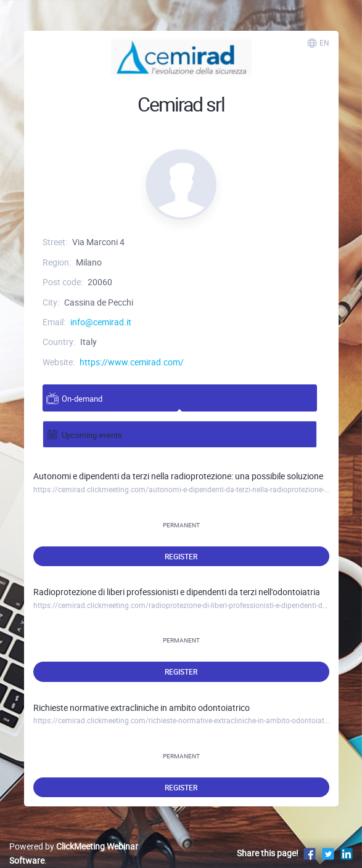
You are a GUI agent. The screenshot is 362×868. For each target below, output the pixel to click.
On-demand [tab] (74, 398)
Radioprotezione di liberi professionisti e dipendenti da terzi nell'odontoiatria (177, 592)
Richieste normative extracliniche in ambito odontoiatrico (142, 708)
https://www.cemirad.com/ (132, 362)
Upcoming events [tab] (84, 435)
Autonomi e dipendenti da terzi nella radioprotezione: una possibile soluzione (178, 476)
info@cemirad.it (101, 322)
